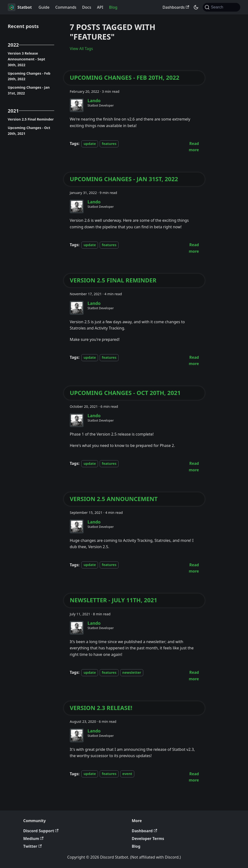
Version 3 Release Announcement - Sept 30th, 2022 (26, 59)
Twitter (32, 846)
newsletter (132, 672)
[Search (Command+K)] (222, 7)
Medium (33, 839)
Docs (87, 7)
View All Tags (81, 49)
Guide (44, 7)
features (109, 144)
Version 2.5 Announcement (114, 499)
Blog (113, 7)
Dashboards (176, 7)
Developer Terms (148, 839)
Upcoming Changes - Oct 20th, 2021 (29, 131)
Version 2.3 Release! (101, 708)
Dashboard (145, 831)
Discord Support (41, 831)
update (90, 144)
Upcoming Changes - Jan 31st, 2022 (29, 90)
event (127, 774)
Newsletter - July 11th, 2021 (113, 600)
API (100, 7)
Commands (66, 7)
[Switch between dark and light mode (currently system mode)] (196, 7)
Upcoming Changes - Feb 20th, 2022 (29, 76)
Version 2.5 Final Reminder (31, 119)
